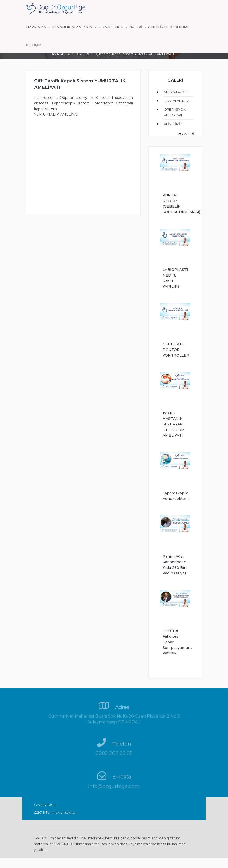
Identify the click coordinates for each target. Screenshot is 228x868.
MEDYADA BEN (176, 92)
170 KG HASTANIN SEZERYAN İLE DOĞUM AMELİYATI (174, 424)
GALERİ (136, 27)
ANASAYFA (61, 54)
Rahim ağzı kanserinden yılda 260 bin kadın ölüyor (175, 565)
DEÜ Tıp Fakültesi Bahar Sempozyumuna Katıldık (175, 642)
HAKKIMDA (37, 27)
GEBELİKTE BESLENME (169, 27)
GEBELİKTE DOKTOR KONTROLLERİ (175, 350)
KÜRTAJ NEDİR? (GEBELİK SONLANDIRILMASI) (175, 204)
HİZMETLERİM (111, 27)
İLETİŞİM (34, 45)
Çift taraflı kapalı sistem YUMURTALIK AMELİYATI (80, 84)
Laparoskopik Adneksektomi (175, 496)
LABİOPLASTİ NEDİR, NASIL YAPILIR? (175, 278)
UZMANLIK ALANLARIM (73, 27)
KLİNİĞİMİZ (173, 124)
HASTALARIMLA (177, 101)
